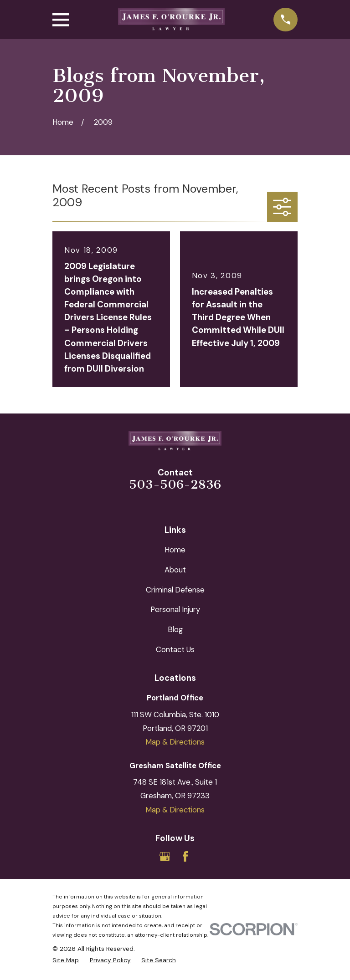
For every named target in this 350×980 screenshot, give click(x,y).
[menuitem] (66, 960)
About (175, 570)
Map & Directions (175, 742)
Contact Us (175, 649)
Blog (175, 629)
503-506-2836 (175, 485)
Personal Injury (175, 609)
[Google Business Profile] (165, 856)
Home (175, 550)
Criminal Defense (175, 590)
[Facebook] (185, 856)
